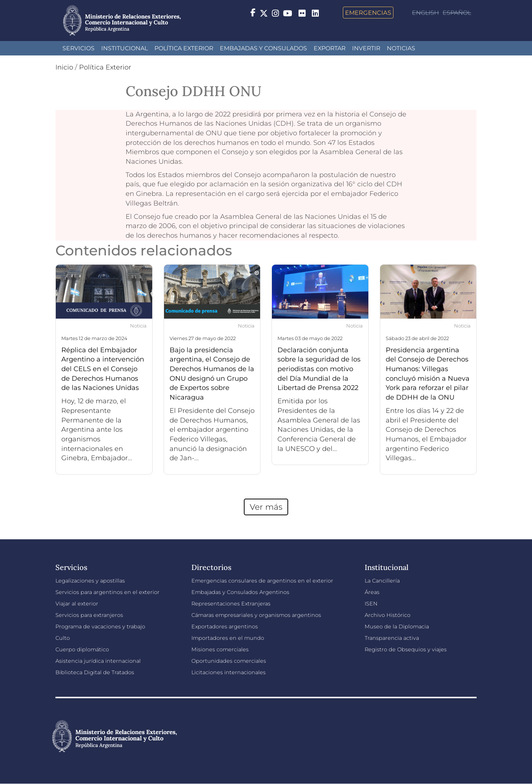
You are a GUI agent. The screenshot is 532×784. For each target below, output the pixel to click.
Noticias (401, 48)
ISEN (371, 604)
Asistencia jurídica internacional (98, 661)
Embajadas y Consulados (263, 48)
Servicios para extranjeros (89, 615)
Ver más (266, 507)
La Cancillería (382, 581)
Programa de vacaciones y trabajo (100, 627)
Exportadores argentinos (225, 627)
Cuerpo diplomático (82, 649)
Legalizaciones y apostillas (90, 581)
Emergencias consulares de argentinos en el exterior (262, 581)
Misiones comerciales (220, 649)
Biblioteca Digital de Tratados (95, 672)
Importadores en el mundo (228, 638)
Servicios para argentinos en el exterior (108, 592)
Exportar (330, 48)
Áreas (372, 592)
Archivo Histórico (388, 615)
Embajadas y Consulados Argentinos (240, 592)
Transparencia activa (392, 638)
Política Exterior (184, 48)
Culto (63, 638)
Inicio (64, 67)
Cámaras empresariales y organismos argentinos (256, 615)
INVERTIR (366, 48)
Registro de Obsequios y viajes (406, 649)
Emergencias (368, 13)
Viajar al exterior (77, 604)
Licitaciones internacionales (229, 672)
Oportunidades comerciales (229, 661)
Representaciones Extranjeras (231, 604)
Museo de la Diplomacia (397, 627)
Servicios (79, 48)
